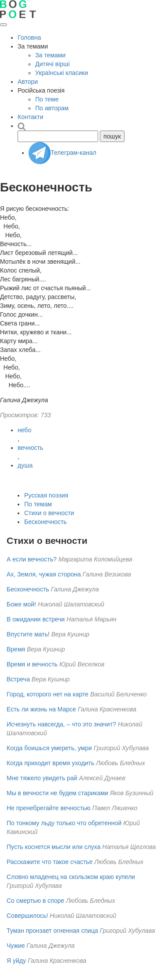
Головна (29, 37)
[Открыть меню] (4, 25)
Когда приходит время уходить (50, 763)
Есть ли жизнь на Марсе (41, 709)
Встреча (18, 679)
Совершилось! (27, 916)
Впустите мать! (28, 634)
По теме (47, 99)
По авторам (52, 108)
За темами (50, 55)
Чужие (16, 946)
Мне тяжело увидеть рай (42, 778)
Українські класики (62, 73)
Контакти (30, 117)
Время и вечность (32, 664)
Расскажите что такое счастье (49, 862)
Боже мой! (21, 604)
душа (25, 465)
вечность (30, 448)
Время (16, 649)
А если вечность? (32, 559)
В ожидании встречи (36, 619)
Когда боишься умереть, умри (49, 748)
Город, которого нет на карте (48, 694)
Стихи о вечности (49, 513)
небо (24, 430)
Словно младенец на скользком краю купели (71, 877)
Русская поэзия (46, 495)
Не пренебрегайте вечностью (49, 808)
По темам (38, 504)
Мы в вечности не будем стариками (57, 793)
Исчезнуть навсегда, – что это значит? (61, 724)
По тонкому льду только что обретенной (64, 823)
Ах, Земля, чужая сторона (44, 574)
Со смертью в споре (35, 901)
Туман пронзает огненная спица (52, 931)
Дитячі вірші (52, 64)
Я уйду (16, 961)
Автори (28, 82)
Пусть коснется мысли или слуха (53, 847)
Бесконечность (46, 522)
